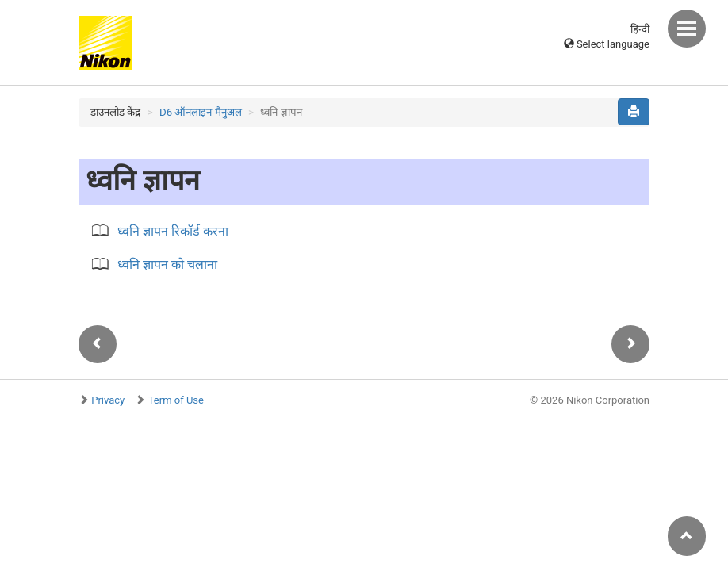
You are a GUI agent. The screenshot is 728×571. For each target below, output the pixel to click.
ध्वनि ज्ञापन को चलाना (167, 264)
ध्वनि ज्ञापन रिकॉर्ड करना (173, 231)
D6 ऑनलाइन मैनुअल (201, 112)
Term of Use (176, 400)
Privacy (108, 400)
